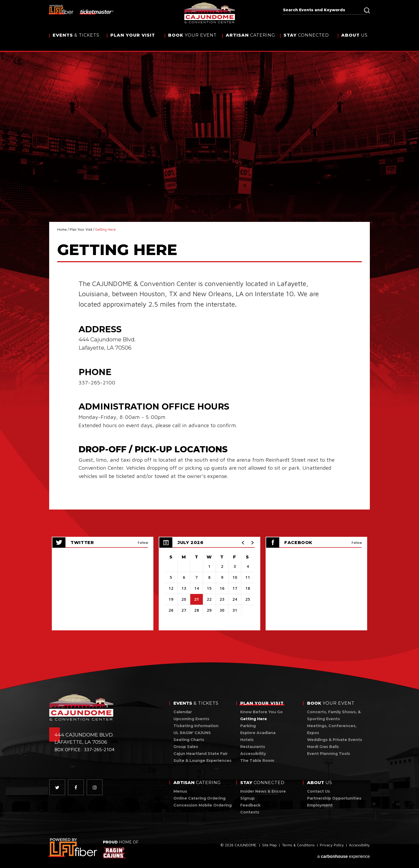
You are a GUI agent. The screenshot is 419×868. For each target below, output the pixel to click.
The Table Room (257, 761)
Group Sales (186, 747)
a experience (344, 855)
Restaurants (253, 747)
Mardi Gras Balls (323, 747)
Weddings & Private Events (335, 740)
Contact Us (319, 791)
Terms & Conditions (298, 846)
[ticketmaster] (97, 11)
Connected (306, 41)
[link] (73, 848)
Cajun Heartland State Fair (201, 754)
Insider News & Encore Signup (263, 795)
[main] (210, 349)
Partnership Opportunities (334, 798)
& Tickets (76, 41)
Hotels (247, 740)
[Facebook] (76, 787)
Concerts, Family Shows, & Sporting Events (334, 715)
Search (367, 10)
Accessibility (253, 754)
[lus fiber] (61, 9)
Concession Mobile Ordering (203, 805)
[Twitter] (57, 787)
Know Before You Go (261, 712)
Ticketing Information (196, 726)
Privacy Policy (332, 846)
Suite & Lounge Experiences (202, 761)
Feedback (250, 805)
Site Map (269, 846)
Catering (251, 41)
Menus (180, 791)
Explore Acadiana (258, 733)
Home (62, 229)
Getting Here (254, 719)
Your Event (192, 41)
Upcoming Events (191, 719)
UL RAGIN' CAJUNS (192, 733)
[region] (210, 584)
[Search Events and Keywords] (323, 10)
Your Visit (133, 41)
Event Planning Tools (329, 754)
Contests (250, 812)
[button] (243, 543)
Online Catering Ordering (199, 798)
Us (354, 41)
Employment (320, 805)
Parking (248, 726)
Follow (143, 543)
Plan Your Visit (81, 229)
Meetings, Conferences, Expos (332, 729)
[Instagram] (95, 787)
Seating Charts (189, 740)
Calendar (183, 712)
